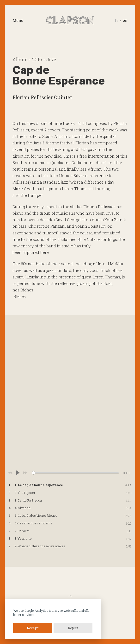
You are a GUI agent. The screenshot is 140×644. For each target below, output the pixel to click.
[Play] (18, 473)
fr (116, 20)
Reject (73, 628)
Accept (33, 628)
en (125, 20)
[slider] (75, 473)
